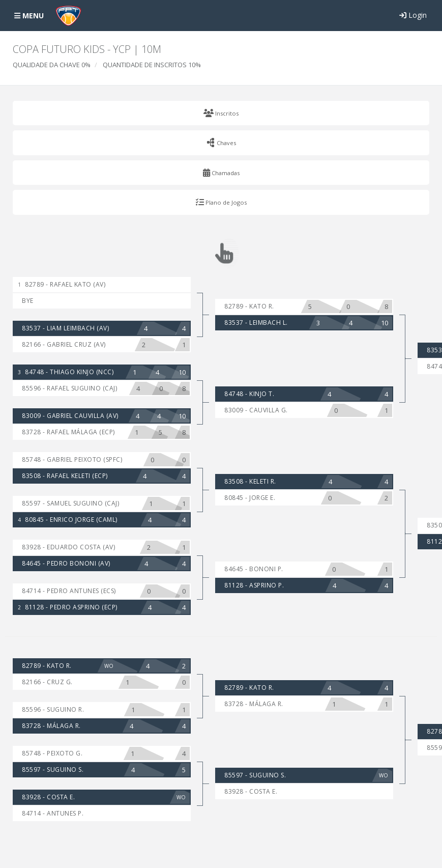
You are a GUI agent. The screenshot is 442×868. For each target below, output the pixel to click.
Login (413, 15)
